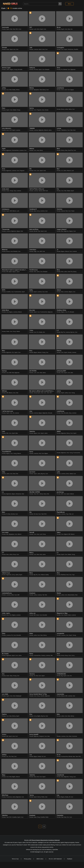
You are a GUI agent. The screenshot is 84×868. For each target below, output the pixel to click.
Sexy (70, 413)
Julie (31, 48)
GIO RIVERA (33, 371)
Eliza (31, 714)
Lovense (36, 49)
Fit (69, 312)
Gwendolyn (33, 250)
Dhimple (4, 48)
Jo (58, 250)
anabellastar (60, 88)
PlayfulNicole (61, 512)
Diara (4, 108)
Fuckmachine (15, 150)
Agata (4, 149)
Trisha (31, 330)
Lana (3, 431)
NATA (4, 290)
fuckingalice (60, 48)
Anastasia (32, 815)
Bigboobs (73, 69)
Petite (8, 331)
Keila (58, 714)
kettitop (4, 755)
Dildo (13, 595)
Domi (38, 29)
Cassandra (60, 815)
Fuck (35, 171)
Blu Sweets (5, 654)
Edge (35, 251)
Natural (46, 130)
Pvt (62, 69)
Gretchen (60, 209)
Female (4, 29)
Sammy (32, 108)
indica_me (32, 613)
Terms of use (15, 859)
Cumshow (74, 736)
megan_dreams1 (62, 229)
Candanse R (33, 209)
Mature (14, 211)
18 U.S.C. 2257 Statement (55, 859)
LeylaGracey (60, 411)
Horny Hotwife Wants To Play (38, 694)
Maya (4, 775)
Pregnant (39, 110)
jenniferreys (60, 492)
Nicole (59, 27)
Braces (8, 251)
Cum (20, 29)
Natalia (59, 593)
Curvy (38, 211)
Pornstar (36, 69)
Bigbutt (66, 534)
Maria (31, 573)
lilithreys (4, 391)
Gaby (4, 472)
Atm (44, 332)
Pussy (14, 331)
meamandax (60, 694)
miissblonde (60, 775)
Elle (30, 169)
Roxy (31, 351)
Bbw (62, 231)
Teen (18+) (16, 29)
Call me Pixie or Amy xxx (37, 189)
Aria (3, 674)
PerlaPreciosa (34, 270)
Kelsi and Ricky (34, 229)
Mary (4, 351)
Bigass (12, 69)
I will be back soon (8, 411)
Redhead (63, 575)
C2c (13, 352)
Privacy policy (28, 859)
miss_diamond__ (7, 128)
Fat (71, 676)
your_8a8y (5, 694)
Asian (8, 49)
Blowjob (47, 69)
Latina (8, 69)
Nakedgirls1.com (39, 852)
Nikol (3, 512)
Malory (31, 553)
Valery (59, 532)
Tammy (32, 795)
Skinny (18, 90)
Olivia (58, 68)
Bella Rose (5, 795)
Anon (58, 654)
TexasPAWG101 (7, 452)
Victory (4, 734)
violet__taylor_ (6, 613)
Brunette (20, 69)
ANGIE (59, 431)
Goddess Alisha (61, 310)
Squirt (8, 29)
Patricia (59, 351)
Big (62, 676)
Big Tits (63, 332)
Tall (43, 595)
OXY (31, 27)
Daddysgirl (19, 696)
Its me (59, 755)
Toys (15, 191)
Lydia (58, 472)
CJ (58, 553)
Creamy (43, 655)
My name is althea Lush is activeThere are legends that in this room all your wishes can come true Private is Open (42, 391)
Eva (58, 189)
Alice (58, 573)
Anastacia (32, 593)
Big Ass (72, 332)
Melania (32, 149)
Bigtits (10, 272)
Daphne (4, 714)
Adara (31, 633)
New (69, 29)
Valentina (32, 431)
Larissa (59, 128)
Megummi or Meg (62, 613)
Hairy (45, 494)
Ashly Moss (5, 310)
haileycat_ (32, 68)
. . (57, 734)
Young (16, 69)
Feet (11, 29)
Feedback (70, 859)
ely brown (32, 472)
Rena (58, 270)
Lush (35, 29)
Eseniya (4, 371)
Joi (62, 171)
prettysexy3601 (61, 371)
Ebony (44, 90)
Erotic (67, 474)
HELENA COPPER (35, 492)
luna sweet (5, 532)
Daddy (14, 90)
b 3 (58, 330)
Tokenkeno (64, 130)
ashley (4, 88)
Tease (73, 211)
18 (13, 413)
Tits (10, 756)
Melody (32, 88)
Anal (43, 49)
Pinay (39, 817)
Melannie (5, 250)
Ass (72, 29)
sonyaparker (60, 633)
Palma (31, 654)
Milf (44, 191)
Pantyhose (70, 49)
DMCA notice (40, 859)
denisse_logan (6, 68)
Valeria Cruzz (6, 573)
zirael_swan (5, 189)
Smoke (47, 110)
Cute (44, 251)
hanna (31, 452)
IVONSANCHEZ (61, 674)
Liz (3, 492)
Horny (63, 655)
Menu (69, 4)
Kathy (31, 290)
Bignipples (36, 90)
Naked (15, 110)
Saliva (70, 109)
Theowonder (6, 229)
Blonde (65, 69)
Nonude (50, 413)
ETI (3, 553)
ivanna (59, 391)
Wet (7, 433)
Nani (58, 169)
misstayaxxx (6, 209)
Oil (34, 676)
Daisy (4, 633)
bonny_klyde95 (34, 734)
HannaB (32, 532)
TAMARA (32, 128)
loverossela (5, 27)
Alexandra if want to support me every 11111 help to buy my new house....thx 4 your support (15, 270)
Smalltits (76, 49)
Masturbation (71, 595)
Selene (59, 290)
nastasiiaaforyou (7, 593)
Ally (30, 512)
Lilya (31, 411)
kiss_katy (32, 310)
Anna (4, 169)
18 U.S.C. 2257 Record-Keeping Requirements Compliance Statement (42, 840)
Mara (58, 149)
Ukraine (13, 514)
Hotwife (42, 696)
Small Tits (70, 150)
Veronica (32, 674)
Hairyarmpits (37, 393)
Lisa (31, 755)
